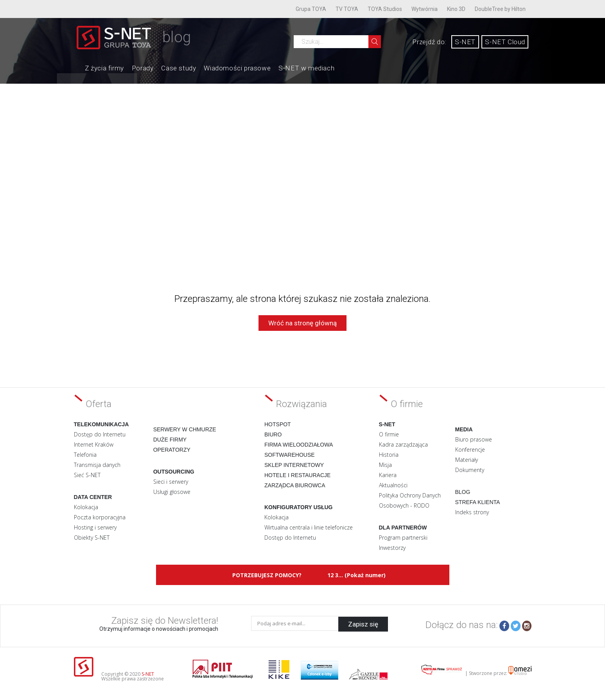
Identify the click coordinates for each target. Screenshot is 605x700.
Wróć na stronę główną (302, 323)
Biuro (273, 434)
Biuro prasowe (474, 439)
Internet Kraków (94, 444)
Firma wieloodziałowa (299, 445)
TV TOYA (347, 9)
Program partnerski (403, 538)
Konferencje (470, 450)
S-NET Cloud (505, 42)
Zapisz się (363, 623)
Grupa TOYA (311, 9)
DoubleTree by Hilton (500, 9)
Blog (463, 492)
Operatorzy (172, 450)
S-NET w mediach (306, 68)
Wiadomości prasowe (237, 68)
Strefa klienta (478, 502)
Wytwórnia (425, 9)
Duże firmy (170, 440)
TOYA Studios (385, 9)
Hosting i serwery (95, 527)
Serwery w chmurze (185, 429)
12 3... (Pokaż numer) (356, 575)
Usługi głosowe (172, 492)
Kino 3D (456, 9)
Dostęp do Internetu (100, 434)
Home (77, 67)
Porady (143, 68)
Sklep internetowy (294, 465)
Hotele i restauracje (297, 475)
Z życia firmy (104, 68)
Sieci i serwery (171, 482)
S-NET (465, 42)
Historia (389, 455)
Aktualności (393, 485)
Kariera (388, 475)
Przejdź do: (429, 42)
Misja (385, 465)
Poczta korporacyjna (100, 517)
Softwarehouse (290, 455)
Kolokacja (86, 507)
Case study (179, 68)
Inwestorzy (392, 548)
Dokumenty (470, 470)
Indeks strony (472, 512)
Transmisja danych (97, 465)
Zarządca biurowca (295, 485)
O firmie (389, 434)
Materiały (467, 460)
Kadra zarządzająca (403, 444)
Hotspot (278, 424)
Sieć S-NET (87, 475)
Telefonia (85, 455)
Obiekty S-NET (92, 538)
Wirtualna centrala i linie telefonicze (309, 527)
